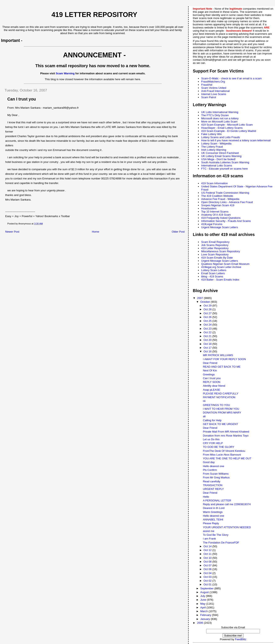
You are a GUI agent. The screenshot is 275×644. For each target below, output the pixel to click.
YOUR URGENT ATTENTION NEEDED (227, 527)
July (203, 596)
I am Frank (209, 539)
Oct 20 (208, 340)
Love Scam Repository (215, 254)
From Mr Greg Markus (216, 477)
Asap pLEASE (211, 390)
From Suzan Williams (216, 474)
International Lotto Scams (217, 166)
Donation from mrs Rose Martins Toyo (226, 436)
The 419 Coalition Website (217, 196)
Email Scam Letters (213, 273)
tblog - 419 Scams (212, 276)
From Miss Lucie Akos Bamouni (222, 455)
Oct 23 (208, 329)
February (206, 615)
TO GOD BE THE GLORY (218, 447)
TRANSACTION (213, 485)
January (206, 619)
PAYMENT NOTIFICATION (219, 397)
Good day (209, 462)
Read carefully (211, 481)
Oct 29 (208, 306)
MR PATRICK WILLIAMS (218, 355)
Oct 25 (208, 321)
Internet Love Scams (214, 94)
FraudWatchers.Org (213, 82)
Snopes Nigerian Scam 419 (218, 205)
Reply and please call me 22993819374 (227, 504)
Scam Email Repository (215, 242)
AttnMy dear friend (214, 386)
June (204, 600)
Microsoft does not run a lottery (220, 118)
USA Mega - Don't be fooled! (218, 159)
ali (204, 416)
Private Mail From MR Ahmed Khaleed (226, 432)
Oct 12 (208, 550)
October (206, 302)
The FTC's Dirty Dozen (215, 115)
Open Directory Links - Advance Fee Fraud (227, 202)
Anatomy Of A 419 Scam (216, 215)
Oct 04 (208, 573)
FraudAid (207, 85)
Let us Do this (211, 439)
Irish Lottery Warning (214, 150)
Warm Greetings (213, 512)
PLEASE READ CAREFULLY (221, 393)
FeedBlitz (241, 639)
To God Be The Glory (216, 535)
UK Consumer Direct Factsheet (220, 153)
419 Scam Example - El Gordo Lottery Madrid (229, 131)
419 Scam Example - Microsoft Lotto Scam (227, 125)
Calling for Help (212, 420)
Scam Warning (65, 73)
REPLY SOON (211, 382)
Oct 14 (208, 546)
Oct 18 (208, 344)
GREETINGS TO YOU (216, 405)
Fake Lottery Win (211, 134)
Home (96, 232)
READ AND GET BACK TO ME (222, 367)
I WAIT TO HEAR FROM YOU (221, 409)
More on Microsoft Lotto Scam (219, 122)
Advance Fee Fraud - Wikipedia (220, 199)
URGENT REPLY (213, 489)
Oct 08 (208, 562)
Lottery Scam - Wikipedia (216, 144)
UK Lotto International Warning (220, 112)
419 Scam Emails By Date (217, 258)
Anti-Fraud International (215, 91)
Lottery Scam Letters (214, 270)
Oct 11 (208, 554)
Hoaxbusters (209, 208)
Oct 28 (208, 309)
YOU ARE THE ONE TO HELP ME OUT (227, 458)
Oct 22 (208, 332)
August (205, 592)
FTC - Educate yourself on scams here (224, 169)
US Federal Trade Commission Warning (225, 193)
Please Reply (211, 523)
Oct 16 (208, 351)
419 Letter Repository (94, 15)
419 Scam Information (214, 183)
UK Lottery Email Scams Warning (221, 156)
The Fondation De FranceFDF (221, 543)
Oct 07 (208, 565)
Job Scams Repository (215, 245)
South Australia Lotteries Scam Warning (225, 162)
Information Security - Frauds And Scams (226, 221)
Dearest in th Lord (214, 508)
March (204, 611)
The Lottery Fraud (212, 147)
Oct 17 (208, 348)
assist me (209, 531)
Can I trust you (212, 378)
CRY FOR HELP (213, 443)
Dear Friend (210, 363)
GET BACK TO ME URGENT (220, 424)
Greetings (209, 374)
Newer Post (12, 232)
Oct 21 (208, 336)
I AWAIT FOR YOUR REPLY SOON (224, 359)
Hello (206, 497)
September (207, 588)
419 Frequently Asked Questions (221, 218)
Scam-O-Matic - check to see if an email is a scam (231, 78)
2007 (200, 298)
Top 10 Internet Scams (215, 212)
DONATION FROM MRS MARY (222, 413)
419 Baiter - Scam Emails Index (220, 280)
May (203, 604)
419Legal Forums (212, 224)
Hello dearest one (213, 466)
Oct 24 (208, 325)
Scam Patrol (209, 97)
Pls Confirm (210, 470)
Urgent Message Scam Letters (220, 227)
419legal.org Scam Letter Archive (221, 267)
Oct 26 (208, 317)
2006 (200, 623)
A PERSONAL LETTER (217, 500)
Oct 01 (208, 584)
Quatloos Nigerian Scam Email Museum (225, 264)
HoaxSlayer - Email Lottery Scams (222, 128)
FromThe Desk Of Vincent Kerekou (224, 451)
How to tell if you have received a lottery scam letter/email (236, 140)
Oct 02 (208, 581)
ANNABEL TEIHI (213, 520)
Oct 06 (208, 569)
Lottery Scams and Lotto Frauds (220, 137)
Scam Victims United (214, 88)
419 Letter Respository (215, 248)
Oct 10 (208, 558)
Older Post (178, 232)
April (203, 607)
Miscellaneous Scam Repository (220, 251)
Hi (204, 401)
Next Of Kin (210, 370)
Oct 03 (208, 577)
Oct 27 (208, 313)
